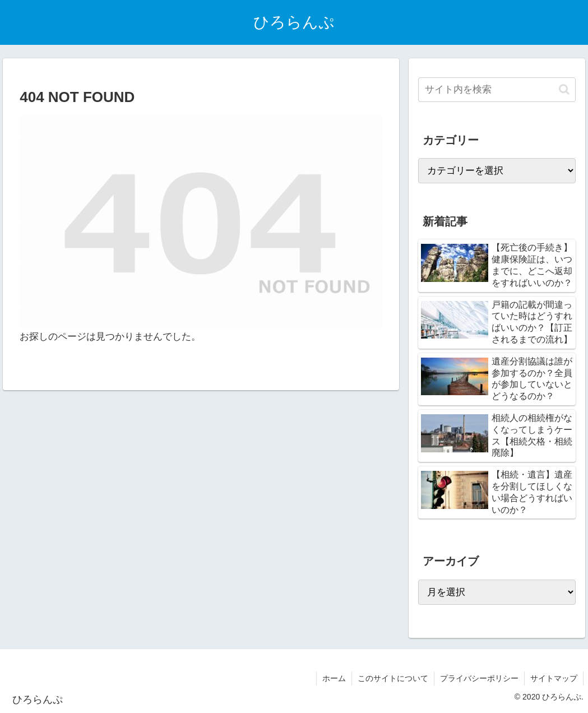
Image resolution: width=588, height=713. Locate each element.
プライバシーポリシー (479, 678)
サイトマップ (554, 678)
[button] (564, 89)
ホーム (334, 678)
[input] (497, 90)
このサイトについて (393, 678)
